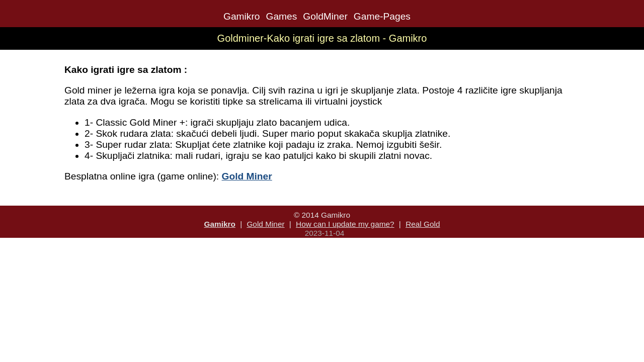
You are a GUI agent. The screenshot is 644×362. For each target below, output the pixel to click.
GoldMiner (325, 16)
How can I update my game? (345, 224)
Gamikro (242, 16)
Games (281, 16)
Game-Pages (382, 16)
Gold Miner (265, 224)
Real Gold (423, 224)
